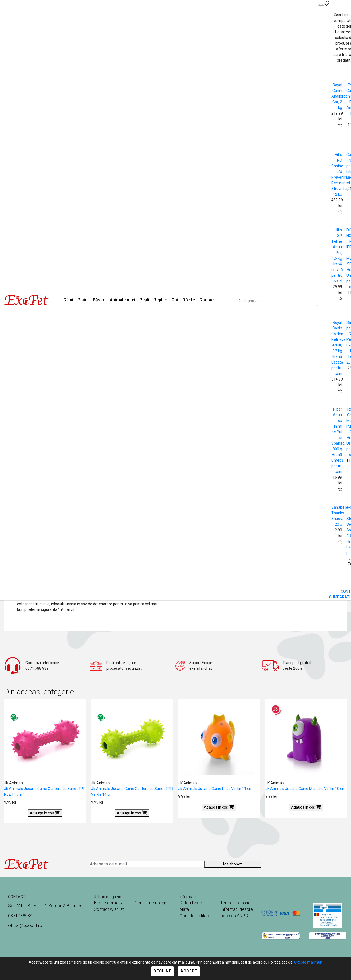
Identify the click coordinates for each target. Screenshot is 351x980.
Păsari (99, 300)
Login (162, 903)
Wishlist (117, 909)
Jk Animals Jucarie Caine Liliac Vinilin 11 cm (215, 789)
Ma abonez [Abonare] (233, 864)
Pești (144, 300)
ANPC (242, 916)
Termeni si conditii (237, 903)
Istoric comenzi (109, 903)
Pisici (83, 300)
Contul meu (145, 903)
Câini (68, 300)
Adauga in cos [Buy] (45, 812)
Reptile (160, 300)
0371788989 (20, 916)
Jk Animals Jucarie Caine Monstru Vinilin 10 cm (305, 789)
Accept (189, 971)
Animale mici (122, 300)
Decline (163, 971)
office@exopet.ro (25, 926)
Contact (207, 300)
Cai (175, 300)
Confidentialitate (195, 916)
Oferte (189, 300)
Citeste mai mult (308, 962)
